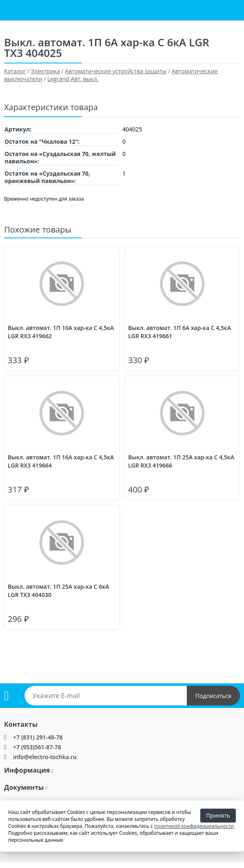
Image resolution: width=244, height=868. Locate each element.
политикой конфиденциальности (194, 826)
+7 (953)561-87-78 (37, 747)
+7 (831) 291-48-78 (38, 737)
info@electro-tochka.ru (45, 757)
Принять (218, 815)
